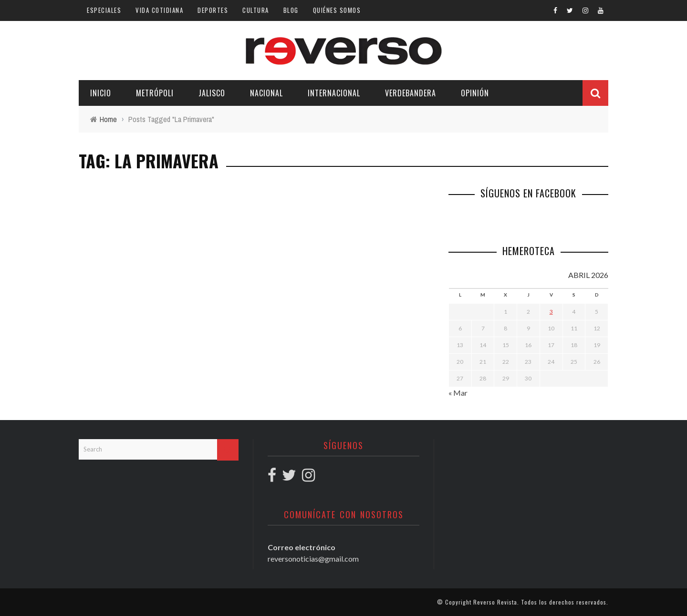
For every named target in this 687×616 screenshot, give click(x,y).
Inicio (101, 93)
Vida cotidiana (159, 10)
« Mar (458, 393)
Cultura (256, 10)
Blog (291, 10)
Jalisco (212, 93)
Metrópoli (155, 93)
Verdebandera (411, 93)
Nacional (266, 93)
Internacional (334, 93)
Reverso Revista (495, 602)
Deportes (213, 10)
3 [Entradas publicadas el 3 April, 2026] (551, 312)
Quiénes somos (337, 10)
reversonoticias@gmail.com (313, 559)
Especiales (104, 10)
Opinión (475, 93)
